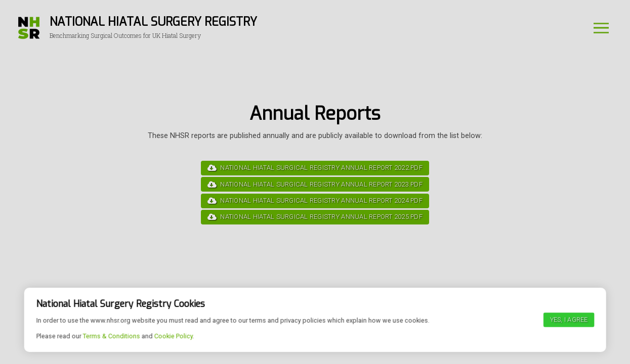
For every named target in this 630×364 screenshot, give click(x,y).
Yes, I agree (569, 349)
